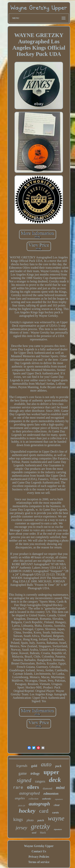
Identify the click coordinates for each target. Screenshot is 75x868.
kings (18, 819)
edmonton (51, 793)
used (34, 833)
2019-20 (21, 806)
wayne (56, 818)
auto (46, 764)
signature (58, 829)
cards (56, 813)
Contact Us (39, 851)
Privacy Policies (39, 857)
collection (33, 799)
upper (51, 772)
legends (22, 766)
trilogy (35, 774)
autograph (39, 804)
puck (58, 766)
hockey (27, 811)
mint (60, 787)
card (44, 811)
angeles (20, 798)
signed (24, 780)
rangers (40, 781)
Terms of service (39, 862)
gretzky (40, 826)
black (43, 833)
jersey (21, 828)
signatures (59, 799)
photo (30, 820)
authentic (47, 799)
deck (55, 780)
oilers (33, 787)
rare (18, 788)
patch (41, 820)
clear (57, 805)
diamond (47, 789)
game (23, 773)
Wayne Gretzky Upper (39, 846)
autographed (29, 793)
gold (34, 766)
